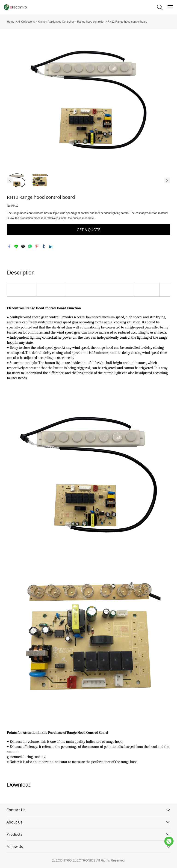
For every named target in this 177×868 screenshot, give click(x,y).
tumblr (44, 246)
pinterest (37, 246)
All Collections (26, 22)
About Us (15, 822)
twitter (23, 246)
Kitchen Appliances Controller (56, 22)
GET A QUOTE (88, 230)
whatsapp (30, 246)
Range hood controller (91, 22)
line (16, 246)
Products (14, 834)
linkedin (51, 246)
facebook (9, 246)
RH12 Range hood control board (128, 22)
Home (11, 22)
